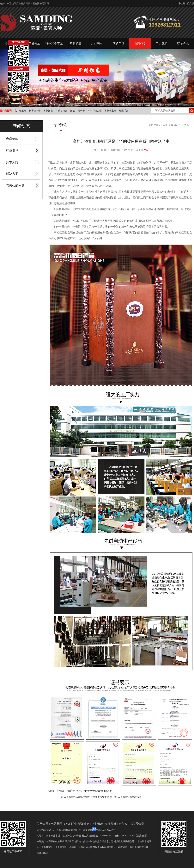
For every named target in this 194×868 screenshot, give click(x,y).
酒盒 (73, 111)
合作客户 (124, 824)
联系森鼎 (183, 43)
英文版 (191, 3)
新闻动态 (140, 43)
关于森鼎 (161, 43)
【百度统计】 (142, 836)
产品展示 (97, 43)
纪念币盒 (124, 111)
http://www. (90, 791)
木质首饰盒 (62, 111)
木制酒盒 (76, 43)
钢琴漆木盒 (35, 111)
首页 (165, 125)
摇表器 (81, 111)
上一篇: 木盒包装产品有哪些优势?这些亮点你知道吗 (82, 797)
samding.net (104, 791)
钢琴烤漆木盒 (54, 43)
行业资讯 (184, 125)
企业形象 (97, 824)
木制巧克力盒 (95, 111)
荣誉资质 (111, 824)
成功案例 (118, 43)
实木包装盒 (33, 43)
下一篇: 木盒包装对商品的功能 (125, 797)
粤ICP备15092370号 (106, 830)
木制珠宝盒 (110, 111)
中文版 (182, 3)
